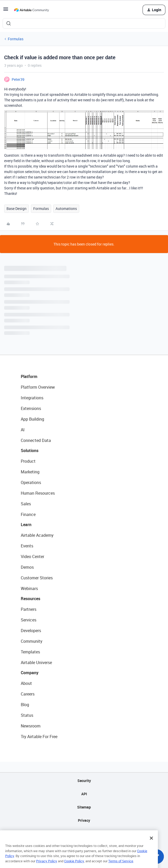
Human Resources (38, 493)
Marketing (30, 472)
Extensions (31, 408)
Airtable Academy (37, 535)
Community (32, 641)
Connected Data (36, 440)
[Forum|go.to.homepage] (31, 10)
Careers (28, 694)
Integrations (32, 398)
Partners (29, 609)
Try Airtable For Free (39, 737)
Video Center (32, 556)
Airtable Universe (36, 662)
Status (27, 715)
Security (84, 781)
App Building (32, 419)
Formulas (16, 39)
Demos (27, 567)
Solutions (30, 450)
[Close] (151, 845)
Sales (26, 504)
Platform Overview (38, 387)
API (84, 794)
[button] (6, 11)
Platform (29, 376)
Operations (31, 482)
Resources (31, 599)
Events (27, 546)
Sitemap (84, 807)
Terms (84, 834)
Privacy (84, 820)
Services (29, 620)
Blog (25, 705)
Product (28, 461)
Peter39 (18, 79)
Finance (28, 514)
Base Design (16, 208)
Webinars (29, 588)
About (26, 683)
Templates (30, 652)
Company (30, 673)
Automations (66, 208)
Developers (31, 631)
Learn (26, 525)
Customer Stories (37, 578)
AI (23, 430)
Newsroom (31, 726)
